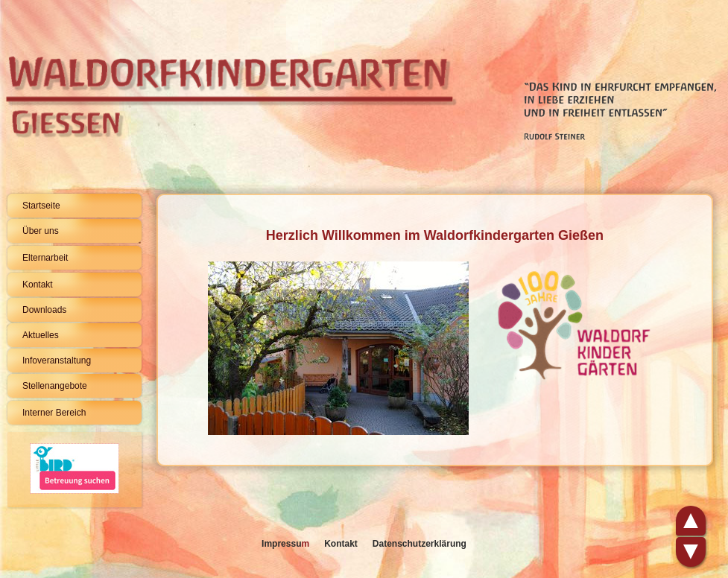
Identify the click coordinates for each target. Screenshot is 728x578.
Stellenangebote (55, 386)
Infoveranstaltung (57, 361)
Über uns (41, 231)
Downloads (44, 310)
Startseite (41, 206)
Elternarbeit (45, 258)
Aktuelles (41, 335)
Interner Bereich (54, 413)
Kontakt (38, 285)
